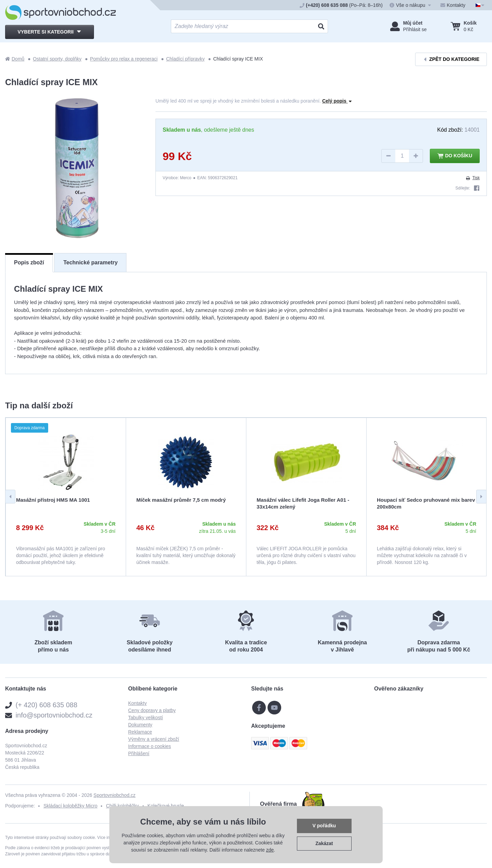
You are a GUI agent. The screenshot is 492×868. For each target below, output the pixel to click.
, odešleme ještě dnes (208, 130)
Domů (15, 59)
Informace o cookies (149, 746)
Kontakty (137, 703)
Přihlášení (139, 753)
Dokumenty (140, 725)
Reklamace (140, 732)
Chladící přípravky (185, 59)
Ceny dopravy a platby (152, 710)
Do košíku (455, 156)
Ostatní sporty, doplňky (57, 59)
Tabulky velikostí (146, 718)
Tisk (473, 178)
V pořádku (324, 826)
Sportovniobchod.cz (115, 795)
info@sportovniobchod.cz (54, 715)
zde (270, 850)
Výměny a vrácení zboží (154, 739)
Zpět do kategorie (451, 59)
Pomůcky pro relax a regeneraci (124, 59)
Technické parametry (90, 262)
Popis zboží (29, 262)
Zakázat (324, 843)
